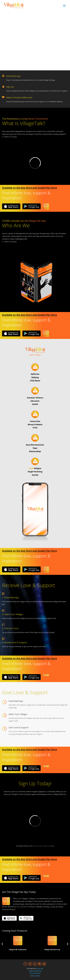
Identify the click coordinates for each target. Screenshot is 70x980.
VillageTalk (40, 968)
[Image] (11, 206)
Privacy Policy (35, 976)
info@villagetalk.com (35, 971)
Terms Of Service (35, 973)
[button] (2, 944)
